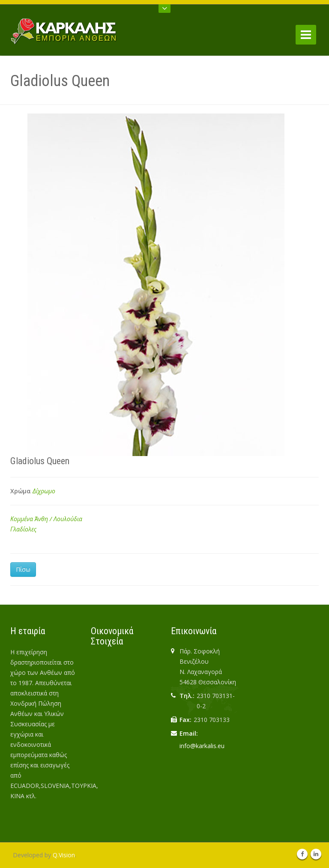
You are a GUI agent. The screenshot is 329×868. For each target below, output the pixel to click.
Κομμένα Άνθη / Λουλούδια (46, 519)
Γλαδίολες (23, 529)
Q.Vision (64, 855)
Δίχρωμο (44, 491)
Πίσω (23, 569)
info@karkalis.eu (202, 746)
